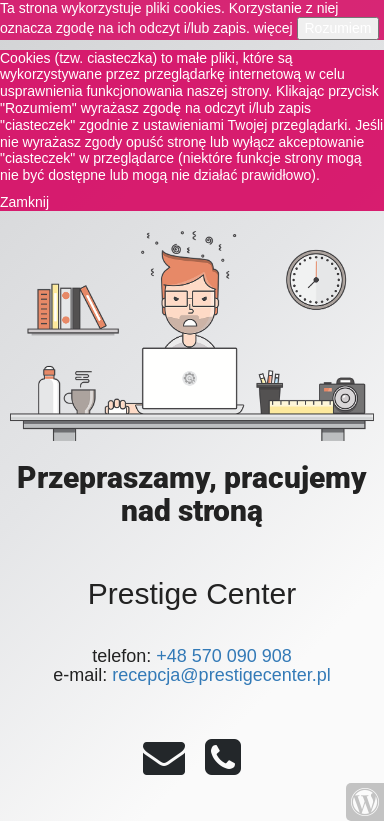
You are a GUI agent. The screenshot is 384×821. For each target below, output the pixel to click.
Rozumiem (338, 28)
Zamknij (24, 202)
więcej (273, 28)
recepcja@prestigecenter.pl (221, 675)
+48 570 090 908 (224, 656)
